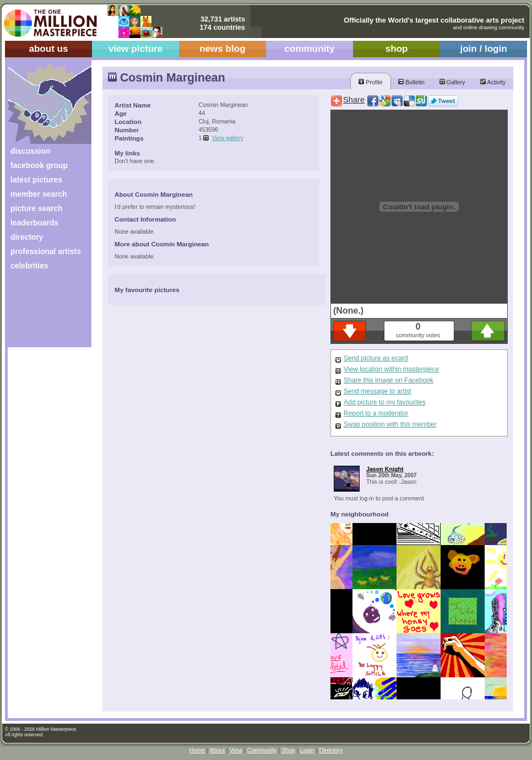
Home (197, 750)
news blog (222, 49)
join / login (483, 49)
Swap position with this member (390, 424)
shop (397, 49)
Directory (331, 750)
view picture (136, 49)
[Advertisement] (42, 313)
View (236, 750)
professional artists (46, 251)
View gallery (227, 138)
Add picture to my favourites (385, 402)
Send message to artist (378, 391)
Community (262, 750)
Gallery (452, 82)
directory (27, 237)
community (310, 49)
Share (354, 100)
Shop (288, 750)
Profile (370, 82)
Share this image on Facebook (389, 380)
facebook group (39, 165)
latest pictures (36, 180)
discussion (30, 151)
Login (307, 750)
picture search (37, 208)
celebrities (29, 266)
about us (48, 49)
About (217, 750)
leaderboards (34, 223)
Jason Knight (385, 469)
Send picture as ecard (376, 358)
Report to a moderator (376, 413)
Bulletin (411, 82)
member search (39, 194)
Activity (493, 82)
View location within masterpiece (391, 369)
